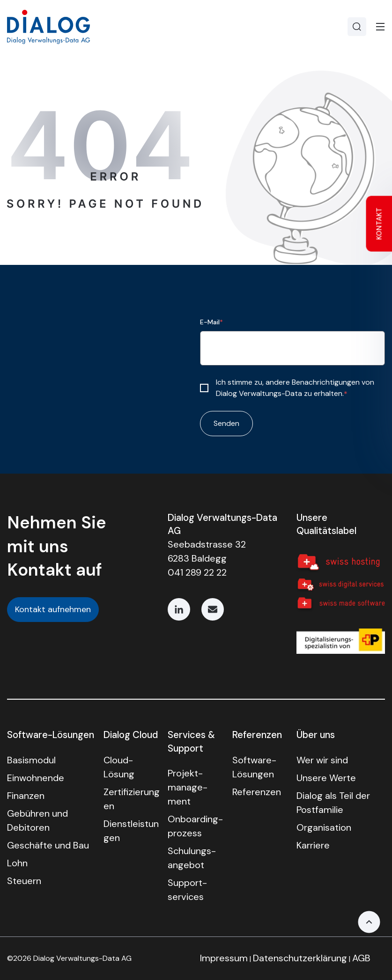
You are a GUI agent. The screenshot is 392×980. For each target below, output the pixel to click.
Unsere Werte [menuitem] (326, 778)
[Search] (357, 27)
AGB (361, 958)
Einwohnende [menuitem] (36, 778)
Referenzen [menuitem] (257, 792)
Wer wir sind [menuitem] (322, 760)
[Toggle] (380, 27)
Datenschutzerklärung (300, 958)
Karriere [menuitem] (313, 845)
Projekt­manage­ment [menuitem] (188, 787)
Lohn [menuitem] (17, 863)
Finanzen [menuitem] (26, 796)
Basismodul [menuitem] (31, 760)
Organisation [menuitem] (324, 827)
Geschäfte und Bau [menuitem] (48, 845)
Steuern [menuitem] (24, 881)
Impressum (224, 958)
